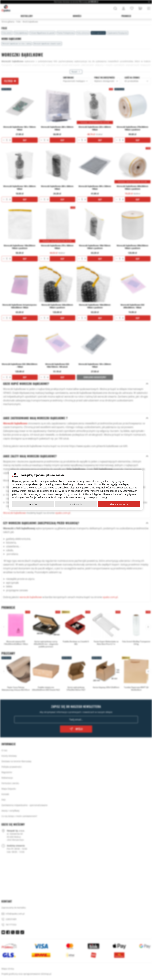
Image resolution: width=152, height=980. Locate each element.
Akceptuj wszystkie (119, 504)
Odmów (33, 504)
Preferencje (76, 504)
